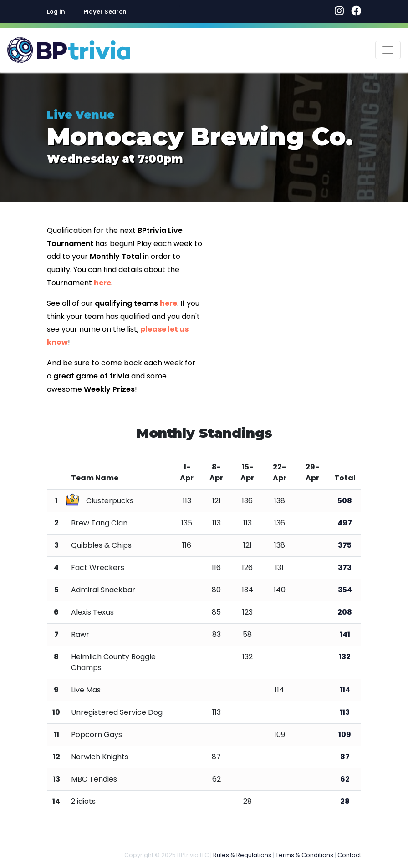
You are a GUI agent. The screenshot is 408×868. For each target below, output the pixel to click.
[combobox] (130, 11)
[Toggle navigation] (388, 50)
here (102, 283)
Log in (56, 12)
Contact (349, 855)
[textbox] (130, 12)
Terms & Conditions (304, 855)
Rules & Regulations (242, 855)
